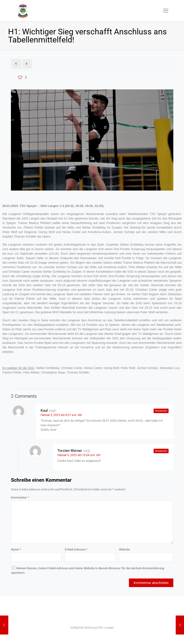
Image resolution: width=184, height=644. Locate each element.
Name (16, 549)
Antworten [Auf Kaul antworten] (161, 411)
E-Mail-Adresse (76, 549)
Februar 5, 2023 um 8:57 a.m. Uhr (61, 415)
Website (124, 549)
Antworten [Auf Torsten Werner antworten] (161, 451)
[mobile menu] (166, 11)
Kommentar (20, 497)
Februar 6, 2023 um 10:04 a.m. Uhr (79, 455)
